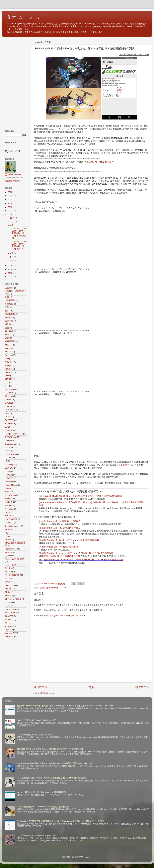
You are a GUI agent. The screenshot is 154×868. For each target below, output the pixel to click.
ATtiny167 (9, 362)
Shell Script (10, 585)
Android (8, 348)
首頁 (91, 687)
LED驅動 (9, 475)
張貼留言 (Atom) (47, 693)
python (8, 556)
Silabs (8, 592)
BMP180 (9, 379)
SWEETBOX (10, 609)
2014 (10, 269)
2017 (10, 211)
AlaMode (9, 345)
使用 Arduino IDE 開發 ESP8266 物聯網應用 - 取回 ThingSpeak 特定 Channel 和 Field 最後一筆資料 (60, 821)
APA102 (8, 352)
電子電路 (9, 331)
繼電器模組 (10, 341)
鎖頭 (7, 338)
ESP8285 (9, 424)
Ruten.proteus (14, 175)
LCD (7, 471)
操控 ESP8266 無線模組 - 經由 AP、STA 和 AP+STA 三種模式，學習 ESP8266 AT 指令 (55, 763)
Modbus (8, 499)
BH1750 (8, 369)
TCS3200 (9, 620)
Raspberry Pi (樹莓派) (14, 559)
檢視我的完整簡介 (13, 181)
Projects (8, 552)
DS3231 (8, 406)
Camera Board (11, 389)
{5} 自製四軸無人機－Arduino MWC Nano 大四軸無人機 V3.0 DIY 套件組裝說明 (76, 553)
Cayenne (9, 396)
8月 (12, 225)
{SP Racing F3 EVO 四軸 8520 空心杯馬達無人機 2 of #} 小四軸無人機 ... (18, 233)
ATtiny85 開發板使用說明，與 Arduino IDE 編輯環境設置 (41, 792)
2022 (10, 192)
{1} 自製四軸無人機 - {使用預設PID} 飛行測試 (60, 521)
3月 (12, 261)
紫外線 (8, 324)
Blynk (7, 376)
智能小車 (9, 321)
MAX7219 (9, 492)
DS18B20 (9, 403)
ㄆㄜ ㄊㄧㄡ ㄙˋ (24, 17)
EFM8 (8, 413)
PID (7, 533)
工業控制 (9, 288)
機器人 (8, 335)
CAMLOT (9, 393)
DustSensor (10, 410)
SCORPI (9, 582)
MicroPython (10, 495)
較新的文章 (40, 687)
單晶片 (8, 318)
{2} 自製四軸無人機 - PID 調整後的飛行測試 (59, 528)
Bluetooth (9, 372)
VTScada (9, 626)
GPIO (7, 440)
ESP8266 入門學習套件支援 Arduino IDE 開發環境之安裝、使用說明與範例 (50, 749)
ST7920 (8, 602)
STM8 (8, 606)
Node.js (8, 512)
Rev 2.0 (8, 572)
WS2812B (9, 637)
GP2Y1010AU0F (12, 437)
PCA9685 (9, 529)
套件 (7, 307)
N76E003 (9, 509)
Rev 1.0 (8, 568)
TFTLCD (9, 623)
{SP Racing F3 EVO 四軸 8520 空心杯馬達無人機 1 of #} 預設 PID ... (18, 245)
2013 (10, 273)
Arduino (8, 355)
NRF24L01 (10, 516)
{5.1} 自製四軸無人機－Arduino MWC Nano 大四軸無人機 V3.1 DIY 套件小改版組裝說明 (81, 560)
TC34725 (9, 616)
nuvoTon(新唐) (11, 519)
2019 (10, 203)
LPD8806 (9, 478)
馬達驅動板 (10, 314)
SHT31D (9, 589)
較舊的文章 (142, 687)
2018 (10, 207)
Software (9, 596)
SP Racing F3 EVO (57, 588)
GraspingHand (11, 444)
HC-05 (8, 451)
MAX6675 (9, 488)
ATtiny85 (9, 365)
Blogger (88, 857)
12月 (13, 218)
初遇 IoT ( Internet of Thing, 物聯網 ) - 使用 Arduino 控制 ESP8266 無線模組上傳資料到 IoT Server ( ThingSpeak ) (66, 706)
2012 (10, 277)
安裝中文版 (128, 465)
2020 (10, 200)
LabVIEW (9, 468)
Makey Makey (11, 485)
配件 (7, 311)
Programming (11, 549)
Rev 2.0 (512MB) (12, 575)
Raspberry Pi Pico (13, 565)
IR (6, 461)
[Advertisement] (16, 83)
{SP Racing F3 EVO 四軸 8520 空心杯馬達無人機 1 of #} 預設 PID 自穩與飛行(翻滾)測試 (80, 496)
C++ (7, 386)
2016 (10, 215)
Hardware (9, 447)
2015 (10, 266)
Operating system (13, 526)
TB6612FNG (10, 613)
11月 (13, 222)
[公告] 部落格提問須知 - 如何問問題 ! (70, 616)
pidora (8, 536)
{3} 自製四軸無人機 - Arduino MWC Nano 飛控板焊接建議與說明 (69, 540)
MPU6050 (9, 505)
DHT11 (8, 400)
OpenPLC (9, 523)
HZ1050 (8, 458)
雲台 (7, 328)
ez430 (8, 427)
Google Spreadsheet (14, 434)
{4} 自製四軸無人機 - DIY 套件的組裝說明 (59, 547)
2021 (10, 196)
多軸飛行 (44, 588)
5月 (12, 257)
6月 (12, 253)
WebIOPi (9, 630)
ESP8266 (9, 420)
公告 (7, 297)
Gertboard (9, 430)
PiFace (8, 540)
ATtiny (8, 359)
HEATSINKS (10, 454)
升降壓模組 (10, 300)
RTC (7, 578)
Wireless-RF (10, 633)
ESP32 (8, 417)
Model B (9, 502)
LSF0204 (9, 482)
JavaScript (9, 464)
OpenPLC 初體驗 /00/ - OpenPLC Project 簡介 (37, 720)
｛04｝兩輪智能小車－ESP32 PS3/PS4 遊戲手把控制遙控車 (43, 807)
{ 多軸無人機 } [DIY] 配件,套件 (99, 162)
